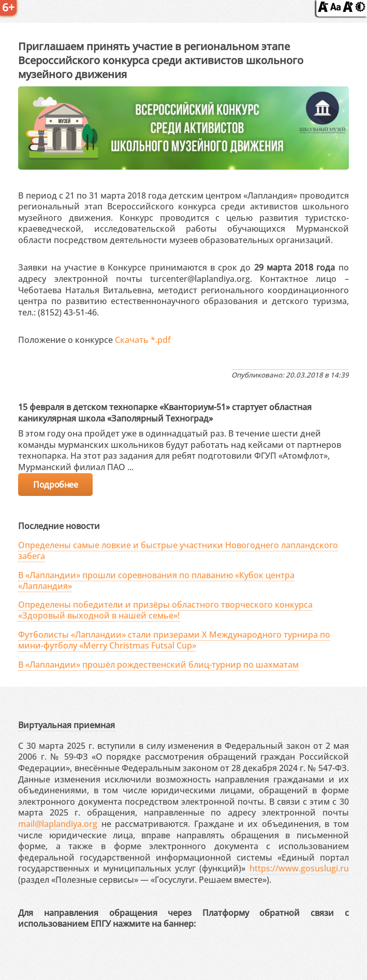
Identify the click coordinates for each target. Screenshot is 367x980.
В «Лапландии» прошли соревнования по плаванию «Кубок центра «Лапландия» (156, 581)
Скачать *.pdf (143, 340)
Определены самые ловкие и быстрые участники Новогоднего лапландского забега (178, 551)
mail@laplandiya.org (58, 824)
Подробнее (55, 485)
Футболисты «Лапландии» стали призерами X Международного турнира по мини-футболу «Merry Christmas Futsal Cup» (174, 640)
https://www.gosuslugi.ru (299, 868)
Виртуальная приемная (67, 725)
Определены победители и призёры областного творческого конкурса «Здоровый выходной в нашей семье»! (165, 610)
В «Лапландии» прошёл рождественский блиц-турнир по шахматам (158, 665)
